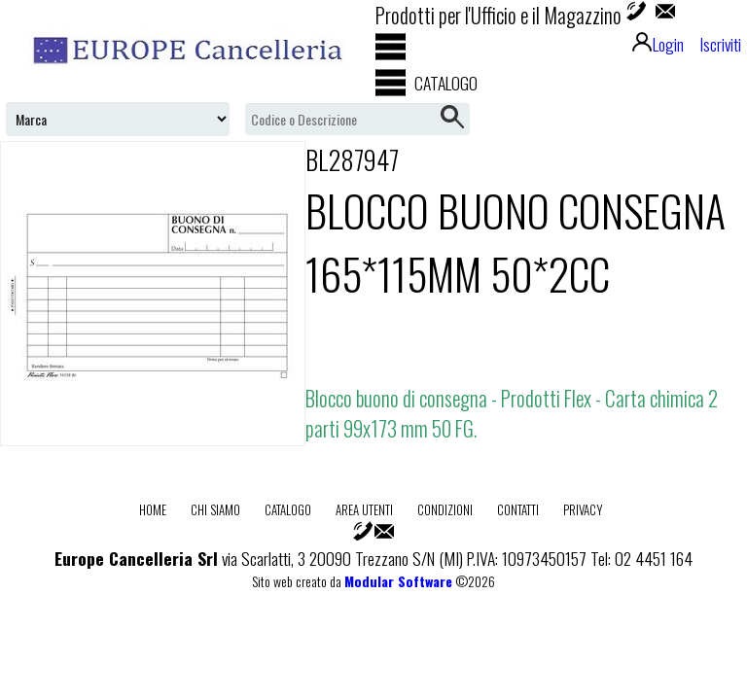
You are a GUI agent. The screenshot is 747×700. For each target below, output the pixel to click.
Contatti (518, 509)
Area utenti (364, 509)
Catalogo (288, 509)
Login (658, 44)
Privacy (583, 509)
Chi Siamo (215, 509)
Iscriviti (720, 44)
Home (153, 509)
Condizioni (445, 509)
